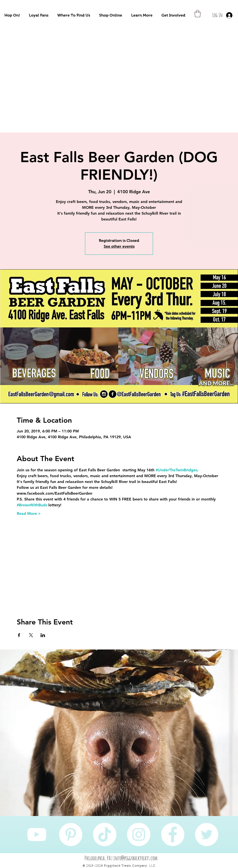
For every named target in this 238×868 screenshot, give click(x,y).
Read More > (29, 513)
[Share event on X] (31, 635)
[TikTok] (105, 834)
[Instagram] (139, 834)
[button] (12, 15)
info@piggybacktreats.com (136, 858)
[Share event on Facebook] (19, 635)
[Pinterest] (71, 834)
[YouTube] (37, 834)
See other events (119, 246)
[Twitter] (207, 834)
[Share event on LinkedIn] (43, 635)
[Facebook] (173, 834)
